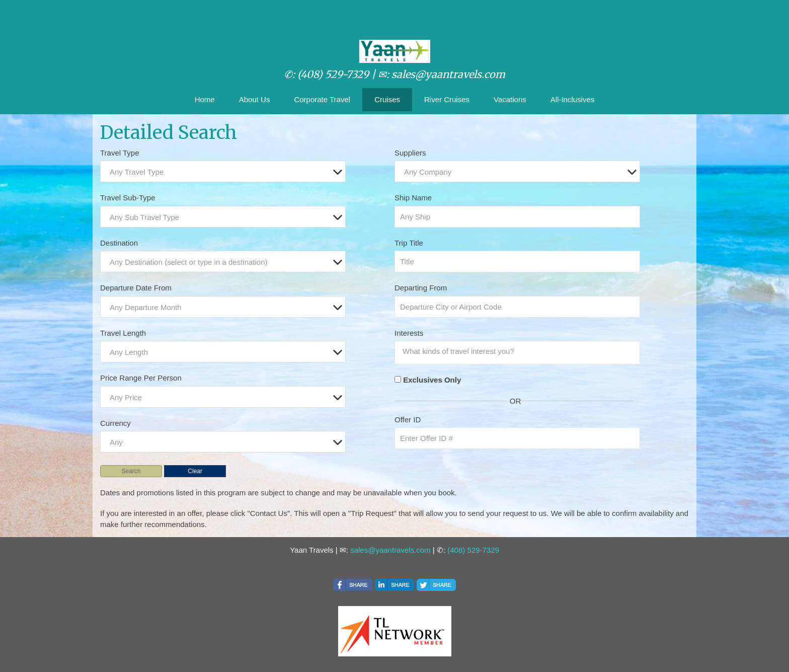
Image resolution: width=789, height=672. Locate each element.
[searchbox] (520, 351)
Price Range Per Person (141, 378)
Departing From (421, 288)
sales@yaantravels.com (390, 550)
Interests (409, 333)
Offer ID (408, 420)
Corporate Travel (322, 99)
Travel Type (120, 153)
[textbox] (225, 172)
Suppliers (410, 153)
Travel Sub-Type (128, 198)
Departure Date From (136, 288)
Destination (119, 243)
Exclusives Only (432, 380)
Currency (115, 423)
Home (205, 99)
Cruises (387, 99)
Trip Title (409, 243)
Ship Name (413, 198)
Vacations (510, 99)
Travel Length (123, 333)
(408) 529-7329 (473, 550)
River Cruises (447, 99)
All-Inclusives (573, 99)
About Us (255, 99)
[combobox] (223, 171)
